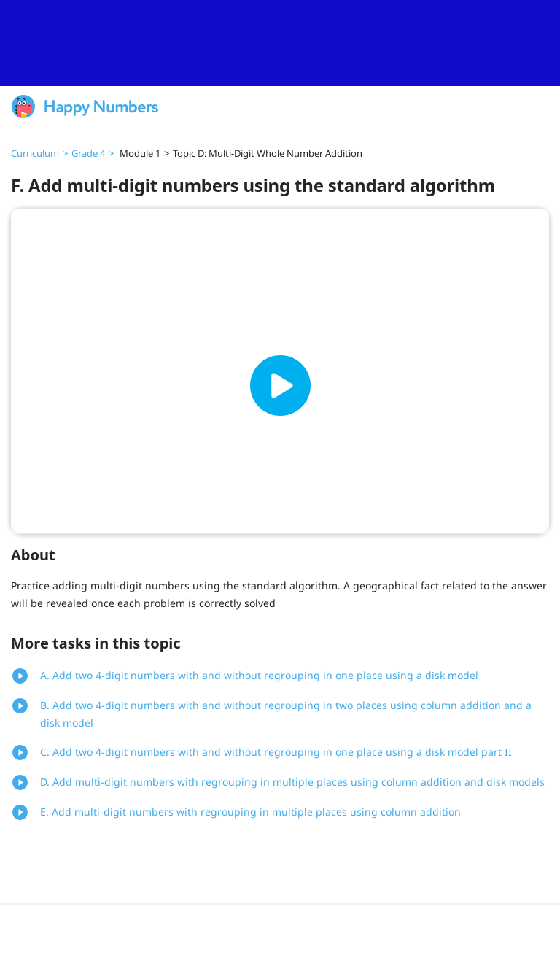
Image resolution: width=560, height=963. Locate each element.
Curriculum (35, 153)
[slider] (280, 43)
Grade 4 (88, 153)
